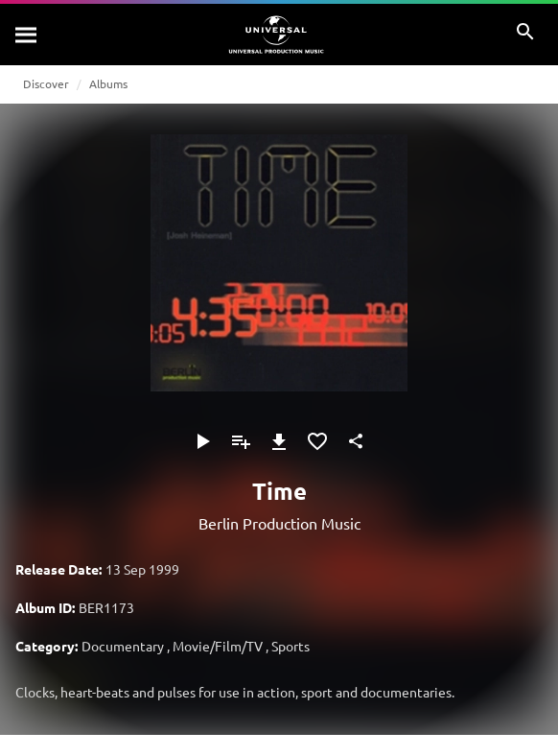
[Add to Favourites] (317, 441)
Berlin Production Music (279, 523)
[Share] (356, 441)
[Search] (27, 35)
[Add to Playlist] (241, 441)
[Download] (279, 441)
